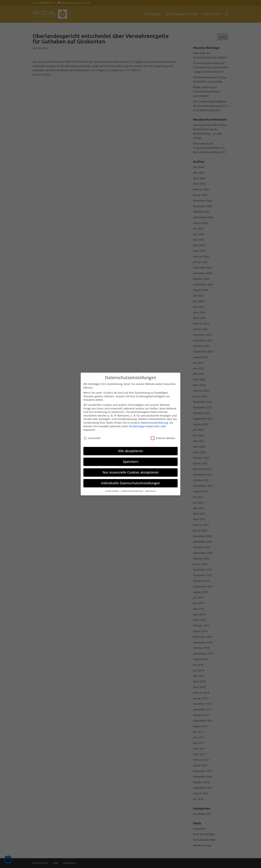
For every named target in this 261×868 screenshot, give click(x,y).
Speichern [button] (131, 459)
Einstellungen (137, 424)
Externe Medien (163, 436)
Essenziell (92, 436)
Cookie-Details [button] (112, 488)
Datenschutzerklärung (154, 420)
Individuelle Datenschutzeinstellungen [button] (131, 480)
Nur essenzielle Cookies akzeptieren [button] (131, 470)
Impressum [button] (151, 488)
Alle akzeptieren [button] (130, 448)
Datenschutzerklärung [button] (132, 488)
